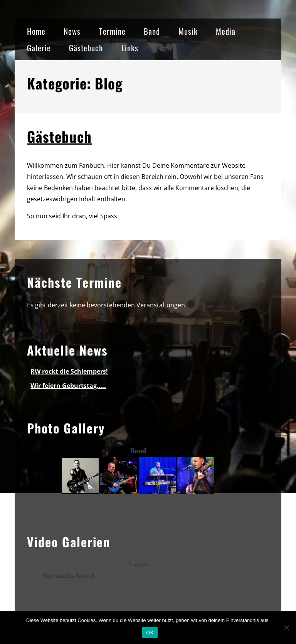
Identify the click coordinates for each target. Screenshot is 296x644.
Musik (188, 31)
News (72, 31)
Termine (112, 31)
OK (150, 633)
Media (226, 31)
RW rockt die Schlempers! (69, 371)
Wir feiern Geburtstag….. (68, 386)
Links (130, 48)
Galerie (39, 48)
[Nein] (286, 627)
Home (36, 31)
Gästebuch (86, 48)
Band (152, 31)
